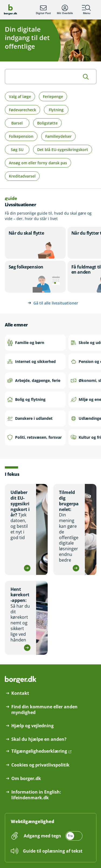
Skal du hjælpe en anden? (39, 739)
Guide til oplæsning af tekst (53, 851)
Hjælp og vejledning (32, 726)
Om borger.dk (26, 779)
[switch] (53, 836)
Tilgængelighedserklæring (39, 751)
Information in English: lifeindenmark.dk (36, 795)
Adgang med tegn (42, 836)
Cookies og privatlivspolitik (40, 765)
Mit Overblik (65, 10)
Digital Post (43, 10)
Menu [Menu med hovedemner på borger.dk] (86, 10)
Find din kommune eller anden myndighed (44, 710)
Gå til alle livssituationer (56, 303)
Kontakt (20, 693)
